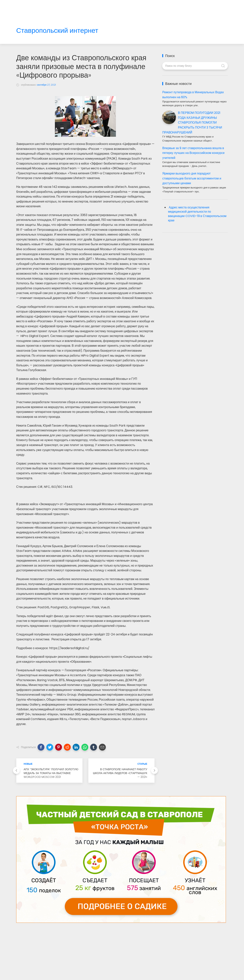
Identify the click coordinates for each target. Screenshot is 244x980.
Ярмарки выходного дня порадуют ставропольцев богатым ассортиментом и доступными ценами (192, 178)
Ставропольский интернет (57, 31)
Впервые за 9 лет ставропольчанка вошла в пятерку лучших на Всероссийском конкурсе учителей (193, 153)
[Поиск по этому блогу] (195, 66)
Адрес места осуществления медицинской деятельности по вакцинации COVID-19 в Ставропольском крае (197, 214)
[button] (41, 747)
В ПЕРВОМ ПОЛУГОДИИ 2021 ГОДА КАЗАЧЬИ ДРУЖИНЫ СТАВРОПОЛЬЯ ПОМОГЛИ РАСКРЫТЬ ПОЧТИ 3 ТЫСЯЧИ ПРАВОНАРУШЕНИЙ (192, 123)
